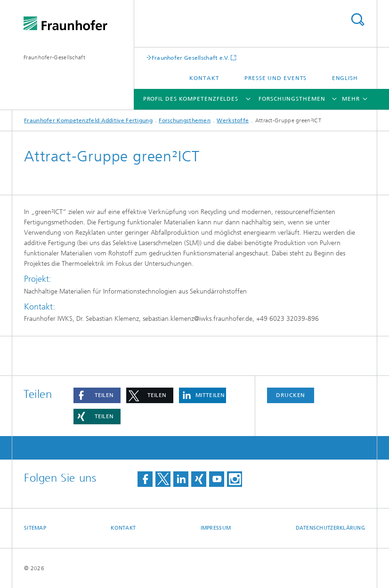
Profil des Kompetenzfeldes (191, 99)
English (345, 78)
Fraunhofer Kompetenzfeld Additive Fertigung (88, 120)
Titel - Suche (357, 20)
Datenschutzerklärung (331, 528)
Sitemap (35, 528)
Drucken (291, 395)
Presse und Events (276, 78)
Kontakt (204, 78)
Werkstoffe (233, 120)
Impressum (216, 528)
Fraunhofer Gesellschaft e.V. (190, 58)
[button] (97, 395)
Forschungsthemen (292, 99)
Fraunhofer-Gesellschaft (54, 57)
